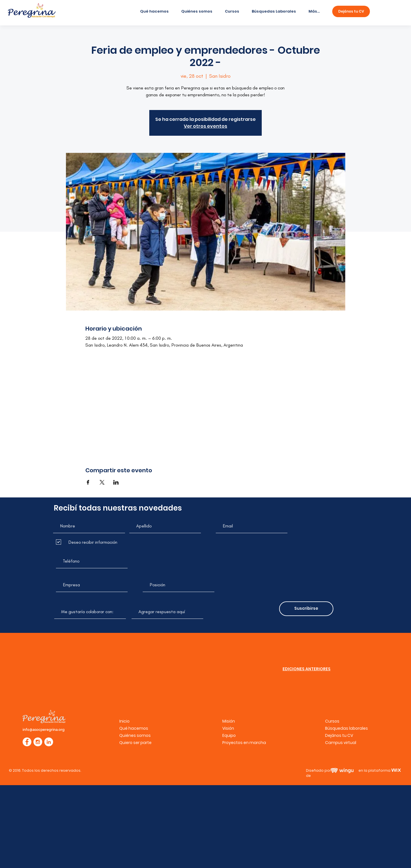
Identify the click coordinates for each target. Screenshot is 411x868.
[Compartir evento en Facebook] (88, 482)
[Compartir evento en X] (102, 482)
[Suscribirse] (306, 609)
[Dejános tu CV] (351, 11)
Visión (228, 728)
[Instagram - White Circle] (38, 742)
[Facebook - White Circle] (27, 742)
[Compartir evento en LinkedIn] (116, 482)
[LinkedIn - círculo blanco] (49, 742)
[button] (341, 743)
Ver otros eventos (205, 126)
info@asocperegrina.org (44, 730)
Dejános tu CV (339, 735)
